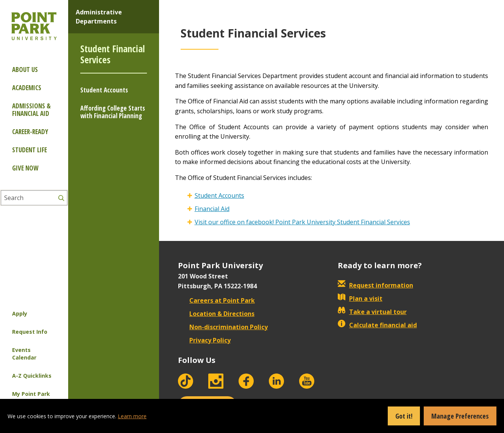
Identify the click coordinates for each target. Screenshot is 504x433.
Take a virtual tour (372, 312)
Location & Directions (216, 314)
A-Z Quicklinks (32, 376)
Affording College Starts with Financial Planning (113, 112)
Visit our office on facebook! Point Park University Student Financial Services (302, 222)
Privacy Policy (204, 340)
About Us (25, 70)
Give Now (25, 168)
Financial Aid (212, 209)
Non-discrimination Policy (223, 327)
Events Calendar (24, 354)
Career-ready (30, 132)
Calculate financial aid (377, 325)
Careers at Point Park (216, 300)
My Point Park (31, 394)
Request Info (30, 332)
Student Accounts (104, 90)
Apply (20, 313)
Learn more (132, 416)
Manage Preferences (460, 416)
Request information (375, 285)
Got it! (404, 416)
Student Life (30, 150)
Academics (27, 88)
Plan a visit (360, 299)
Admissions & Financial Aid (31, 110)
